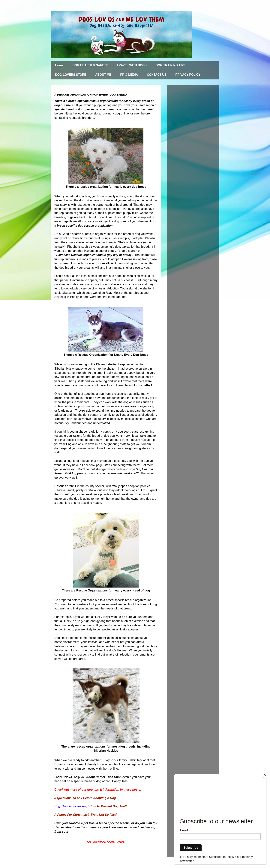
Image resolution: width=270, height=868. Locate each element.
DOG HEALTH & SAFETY (90, 65)
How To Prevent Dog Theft (108, 806)
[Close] (265, 775)
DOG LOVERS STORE (71, 75)
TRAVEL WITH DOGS (132, 65)
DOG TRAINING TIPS (170, 65)
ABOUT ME (103, 75)
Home (59, 65)
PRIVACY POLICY (188, 75)
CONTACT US (157, 75)
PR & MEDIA (129, 75)
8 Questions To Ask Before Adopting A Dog (85, 798)
